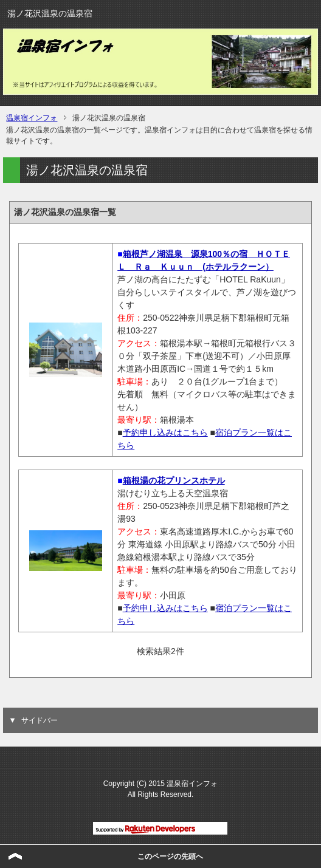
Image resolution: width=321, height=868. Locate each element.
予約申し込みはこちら (165, 432)
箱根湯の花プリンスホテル (174, 480)
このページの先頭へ (170, 856)
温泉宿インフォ (32, 118)
